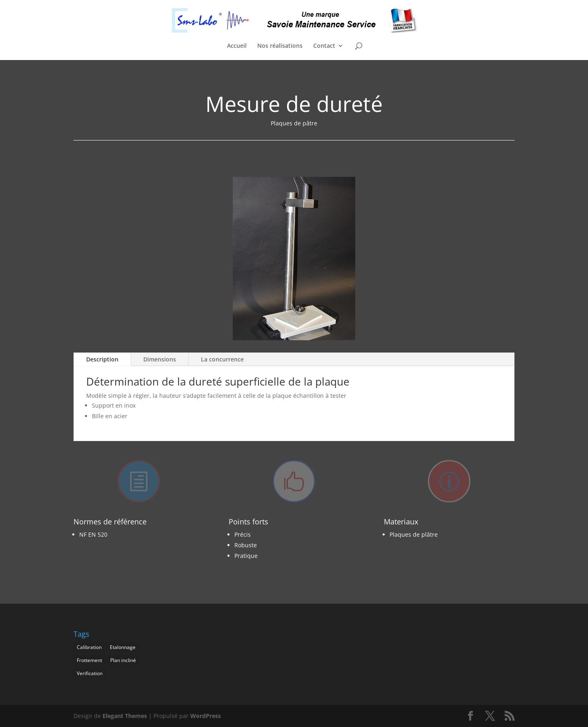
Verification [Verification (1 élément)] (90, 673)
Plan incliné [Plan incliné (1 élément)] (123, 660)
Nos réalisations (280, 46)
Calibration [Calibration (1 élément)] (89, 647)
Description (102, 359)
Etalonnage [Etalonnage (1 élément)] (123, 647)
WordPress (206, 716)
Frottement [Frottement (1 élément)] (89, 660)
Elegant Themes (125, 716)
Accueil (237, 46)
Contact (324, 46)
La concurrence (222, 359)
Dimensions (160, 359)
